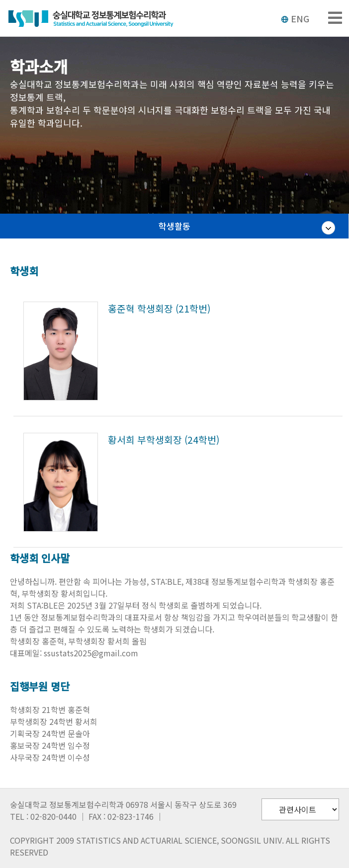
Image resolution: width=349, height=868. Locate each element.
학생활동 (174, 226)
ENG (295, 18)
